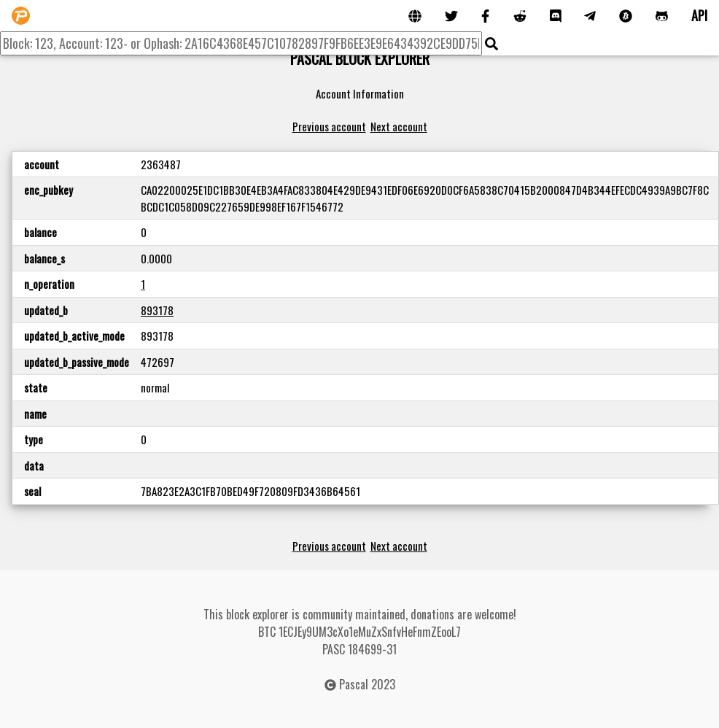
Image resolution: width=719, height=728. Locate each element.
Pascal (354, 684)
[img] (491, 44)
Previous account (329, 126)
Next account (399, 126)
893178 (157, 310)
